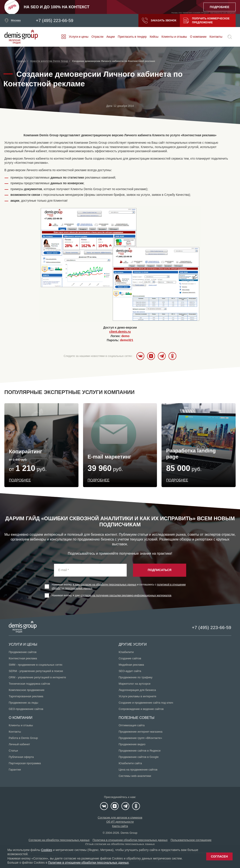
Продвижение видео (132, 744)
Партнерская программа (25, 763)
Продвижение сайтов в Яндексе (140, 751)
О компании (198, 37)
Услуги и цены (79, 37)
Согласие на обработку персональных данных (59, 840)
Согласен (219, 856)
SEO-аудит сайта (130, 671)
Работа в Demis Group (23, 738)
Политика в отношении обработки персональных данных (130, 840)
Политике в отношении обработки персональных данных (88, 863)
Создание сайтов (130, 658)
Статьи (13, 751)
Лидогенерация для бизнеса (137, 690)
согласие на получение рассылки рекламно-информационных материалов (126, 595)
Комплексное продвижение (27, 690)
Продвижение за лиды (23, 703)
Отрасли (97, 37)
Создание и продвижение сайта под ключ (146, 703)
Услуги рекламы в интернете (137, 696)
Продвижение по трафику (135, 677)
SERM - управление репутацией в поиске (36, 671)
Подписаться (160, 570)
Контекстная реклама (23, 658)
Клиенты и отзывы (174, 37)
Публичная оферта (21, 757)
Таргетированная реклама (26, 696)
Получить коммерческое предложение (206, 20)
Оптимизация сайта (132, 725)
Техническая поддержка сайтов (29, 684)
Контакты (216, 37)
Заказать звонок (159, 20)
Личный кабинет (19, 744)
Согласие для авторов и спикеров (120, 818)
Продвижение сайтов (23, 652)
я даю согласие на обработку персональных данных (105, 585)
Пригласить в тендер (132, 37)
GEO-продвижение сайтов (26, 709)
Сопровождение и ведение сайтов (141, 709)
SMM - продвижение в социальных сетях (36, 665)
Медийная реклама (131, 665)
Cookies (47, 850)
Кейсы (154, 37)
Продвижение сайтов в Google (139, 757)
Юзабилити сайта (130, 763)
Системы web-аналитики (135, 776)
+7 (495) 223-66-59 (54, 20)
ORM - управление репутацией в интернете (37, 677)
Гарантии (15, 770)
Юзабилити (126, 652)
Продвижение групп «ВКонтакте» (140, 738)
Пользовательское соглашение (191, 840)
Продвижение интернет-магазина (140, 732)
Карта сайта (120, 826)
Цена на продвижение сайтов (138, 770)
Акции (111, 37)
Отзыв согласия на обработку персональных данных (120, 844)
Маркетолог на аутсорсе (134, 684)
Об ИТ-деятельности (120, 822)
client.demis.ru (120, 332)
